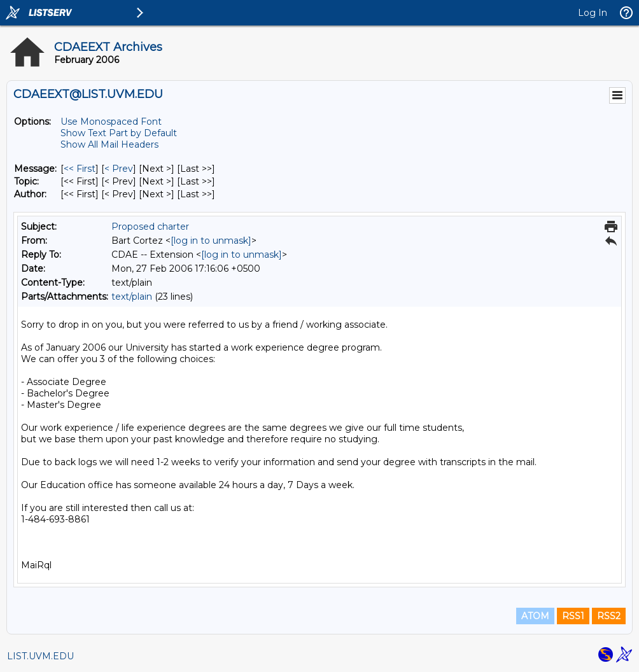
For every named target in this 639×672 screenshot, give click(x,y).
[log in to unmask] (211, 241)
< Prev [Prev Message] (119, 169)
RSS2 (609, 616)
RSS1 (573, 616)
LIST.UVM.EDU (40, 656)
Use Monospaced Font (111, 122)
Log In (593, 13)
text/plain (132, 297)
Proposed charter (150, 227)
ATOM (535, 616)
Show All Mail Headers (109, 144)
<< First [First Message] (80, 169)
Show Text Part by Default (119, 133)
